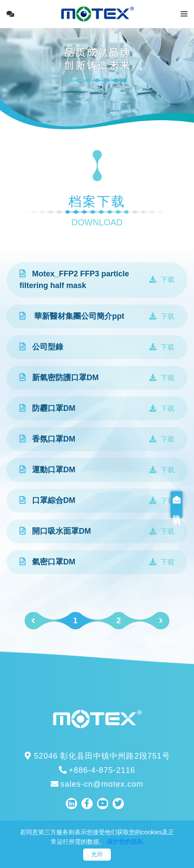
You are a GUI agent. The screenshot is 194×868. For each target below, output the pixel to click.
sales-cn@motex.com (97, 784)
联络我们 (188, 504)
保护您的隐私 (125, 842)
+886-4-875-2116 (97, 770)
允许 (97, 854)
